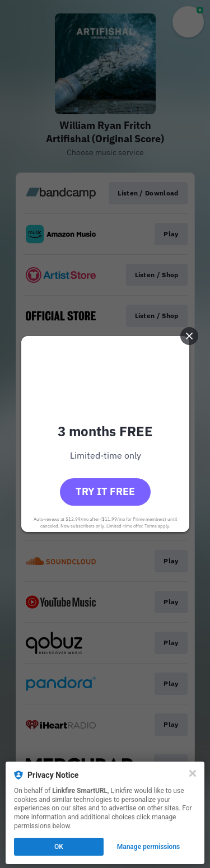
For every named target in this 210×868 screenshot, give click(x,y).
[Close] (193, 773)
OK (59, 847)
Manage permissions (149, 847)
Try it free (105, 491)
